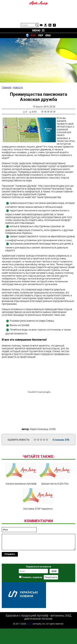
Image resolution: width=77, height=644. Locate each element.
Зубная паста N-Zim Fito (55, 474)
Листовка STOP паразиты (38, 499)
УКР (41, 35)
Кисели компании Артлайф (21, 474)
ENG (48, 35)
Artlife (29, 624)
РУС (33, 35)
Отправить (10, 554)
